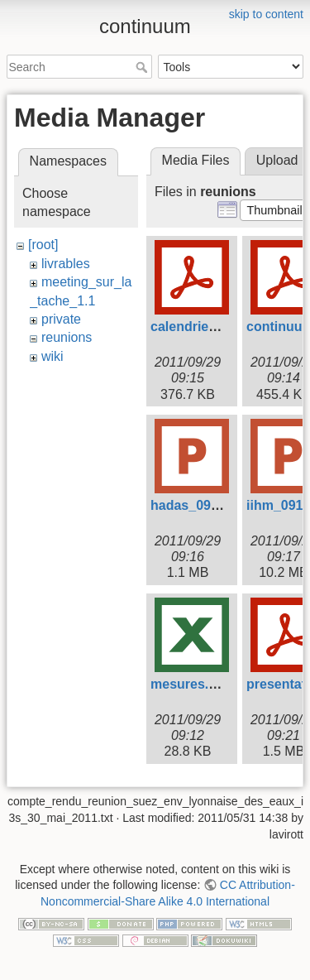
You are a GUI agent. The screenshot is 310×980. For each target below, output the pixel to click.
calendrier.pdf (194, 327)
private (61, 319)
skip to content (266, 14)
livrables (66, 264)
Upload (277, 160)
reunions (67, 337)
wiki (52, 356)
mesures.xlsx (192, 684)
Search (143, 67)
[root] (43, 245)
